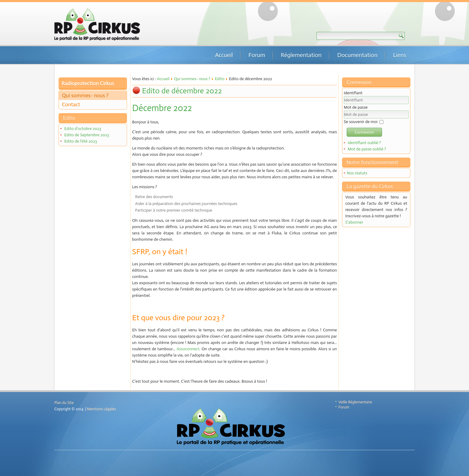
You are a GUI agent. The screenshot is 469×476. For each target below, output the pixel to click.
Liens (400, 55)
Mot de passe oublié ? (367, 149)
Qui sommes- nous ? (85, 95)
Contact (71, 104)
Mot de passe (356, 107)
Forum (257, 55)
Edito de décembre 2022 (182, 91)
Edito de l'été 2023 (81, 141)
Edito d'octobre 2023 (83, 129)
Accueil (224, 55)
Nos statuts (357, 173)
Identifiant (353, 93)
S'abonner (354, 222)
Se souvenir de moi (361, 122)
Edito (220, 79)
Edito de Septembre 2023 (87, 135)
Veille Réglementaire (355, 402)
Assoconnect (188, 349)
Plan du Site (64, 403)
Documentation (357, 55)
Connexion (364, 132)
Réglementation (301, 55)
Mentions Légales (102, 409)
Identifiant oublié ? (364, 143)
